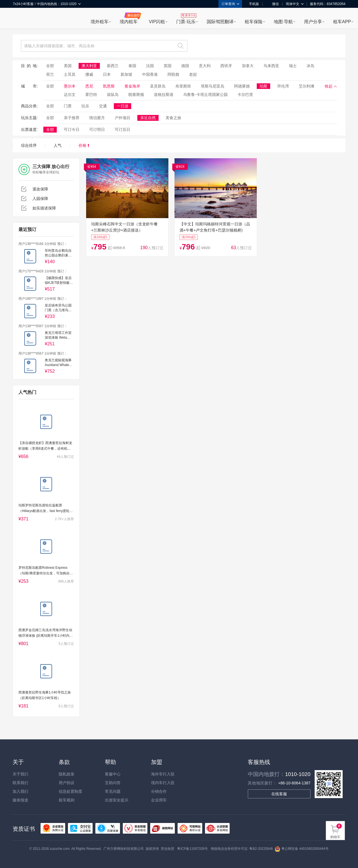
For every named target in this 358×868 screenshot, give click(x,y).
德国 (185, 66)
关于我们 (20, 774)
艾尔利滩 (307, 86)
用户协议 (67, 783)
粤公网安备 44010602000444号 (302, 849)
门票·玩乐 (186, 22)
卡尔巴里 (245, 95)
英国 (168, 66)
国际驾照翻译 (220, 22)
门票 (68, 106)
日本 (107, 74)
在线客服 (279, 794)
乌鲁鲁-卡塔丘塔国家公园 (205, 95)
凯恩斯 (109, 86)
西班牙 (226, 66)
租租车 (20, 19)
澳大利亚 (89, 66)
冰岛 (310, 66)
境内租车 (129, 22)
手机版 (252, 4)
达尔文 (70, 95)
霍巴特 (91, 95)
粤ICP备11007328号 (192, 849)
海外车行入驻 (163, 774)
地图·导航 (283, 22)
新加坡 (126, 74)
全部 (50, 66)
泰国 (132, 66)
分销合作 (159, 791)
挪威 (89, 74)
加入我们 (20, 791)
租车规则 (67, 800)
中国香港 (150, 74)
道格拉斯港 (164, 95)
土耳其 (70, 74)
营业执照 (168, 849)
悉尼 (89, 86)
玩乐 (85, 106)
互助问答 (113, 783)
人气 (58, 145)
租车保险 (254, 22)
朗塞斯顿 (136, 95)
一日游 (123, 106)
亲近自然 (148, 118)
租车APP (342, 22)
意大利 (205, 66)
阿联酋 (173, 74)
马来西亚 (271, 66)
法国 (150, 66)
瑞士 (293, 66)
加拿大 (248, 66)
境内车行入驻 (163, 783)
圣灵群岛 (158, 86)
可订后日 (123, 129)
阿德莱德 (242, 86)
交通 (103, 106)
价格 (84, 145)
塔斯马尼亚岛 (213, 86)
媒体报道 (20, 800)
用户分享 (313, 22)
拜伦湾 (283, 86)
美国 (68, 66)
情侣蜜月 (97, 118)
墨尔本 (70, 86)
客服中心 (113, 774)
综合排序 (29, 145)
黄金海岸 (132, 86)
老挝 (193, 74)
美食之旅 (173, 118)
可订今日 (72, 129)
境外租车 (100, 22)
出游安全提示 (117, 800)
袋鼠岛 (113, 95)
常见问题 (113, 791)
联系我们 (20, 783)
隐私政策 (67, 774)
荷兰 (50, 74)
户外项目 (123, 118)
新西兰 (113, 66)
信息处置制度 (70, 791)
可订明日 (97, 129)
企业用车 (159, 800)
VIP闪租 (157, 22)
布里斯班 (183, 86)
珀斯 (263, 86)
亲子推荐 (72, 118)
